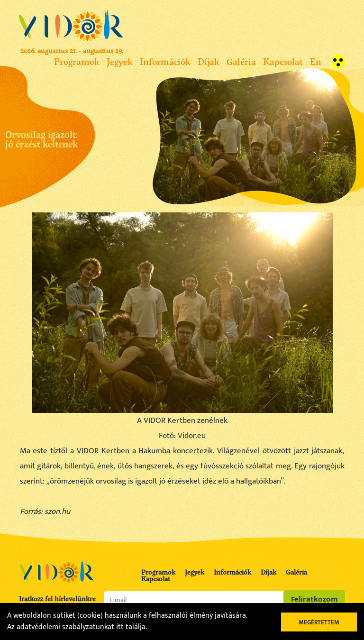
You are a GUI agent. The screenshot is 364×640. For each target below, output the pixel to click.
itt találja (131, 627)
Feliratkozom (314, 599)
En (316, 61)
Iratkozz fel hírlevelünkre (57, 599)
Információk (165, 61)
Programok (77, 61)
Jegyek (120, 61)
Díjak (209, 61)
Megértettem (319, 622)
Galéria (241, 61)
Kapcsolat (283, 61)
